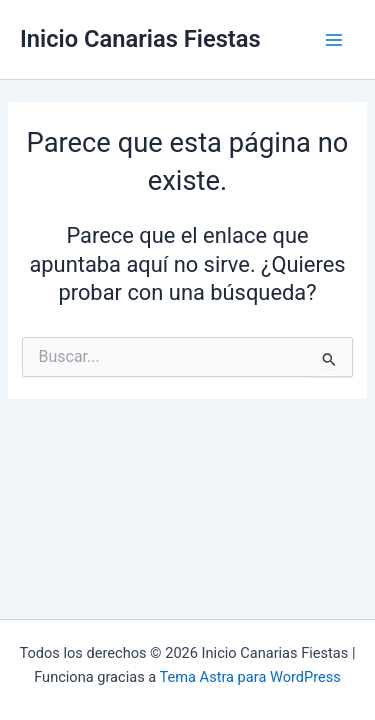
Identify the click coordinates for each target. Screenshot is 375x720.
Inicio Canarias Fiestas (140, 39)
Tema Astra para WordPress (250, 677)
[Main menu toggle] (334, 40)
